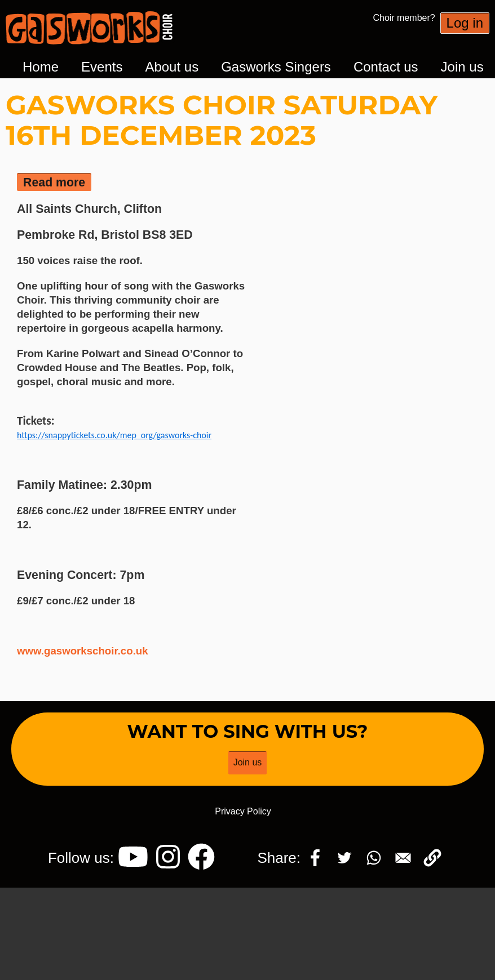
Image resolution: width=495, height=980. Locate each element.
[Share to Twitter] (344, 858)
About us (172, 67)
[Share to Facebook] (315, 858)
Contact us (386, 67)
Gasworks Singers (276, 67)
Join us (462, 67)
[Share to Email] (403, 858)
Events (102, 67)
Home (41, 67)
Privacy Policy (243, 811)
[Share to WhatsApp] (374, 858)
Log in (465, 23)
